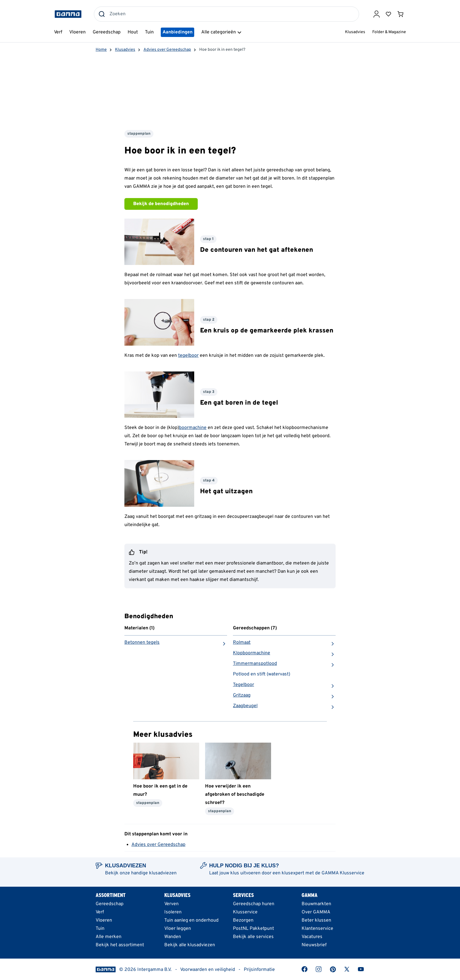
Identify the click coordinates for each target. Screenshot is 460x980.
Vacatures (312, 937)
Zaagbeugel (245, 706)
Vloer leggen (178, 929)
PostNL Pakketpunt (253, 929)
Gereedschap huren (254, 904)
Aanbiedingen (177, 32)
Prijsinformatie (259, 970)
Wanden (173, 937)
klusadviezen (163, 873)
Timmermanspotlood (255, 664)
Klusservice (245, 912)
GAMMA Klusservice (343, 873)
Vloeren (104, 920)
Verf (100, 912)
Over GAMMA (316, 912)
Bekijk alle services (253, 937)
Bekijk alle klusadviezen (190, 945)
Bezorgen (243, 920)
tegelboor (188, 356)
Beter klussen (316, 920)
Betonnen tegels (142, 643)
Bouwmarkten (316, 904)
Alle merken (109, 937)
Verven (171, 904)
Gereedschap (110, 904)
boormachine (193, 428)
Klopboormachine (252, 653)
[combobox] (226, 14)
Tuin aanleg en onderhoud (191, 920)
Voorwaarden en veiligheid (208, 970)
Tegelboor (243, 685)
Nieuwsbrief (314, 945)
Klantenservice (317, 929)
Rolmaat (242, 643)
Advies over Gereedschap (158, 845)
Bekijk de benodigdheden (161, 204)
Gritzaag (242, 695)
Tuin (100, 929)
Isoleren (173, 912)
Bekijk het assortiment (120, 945)
